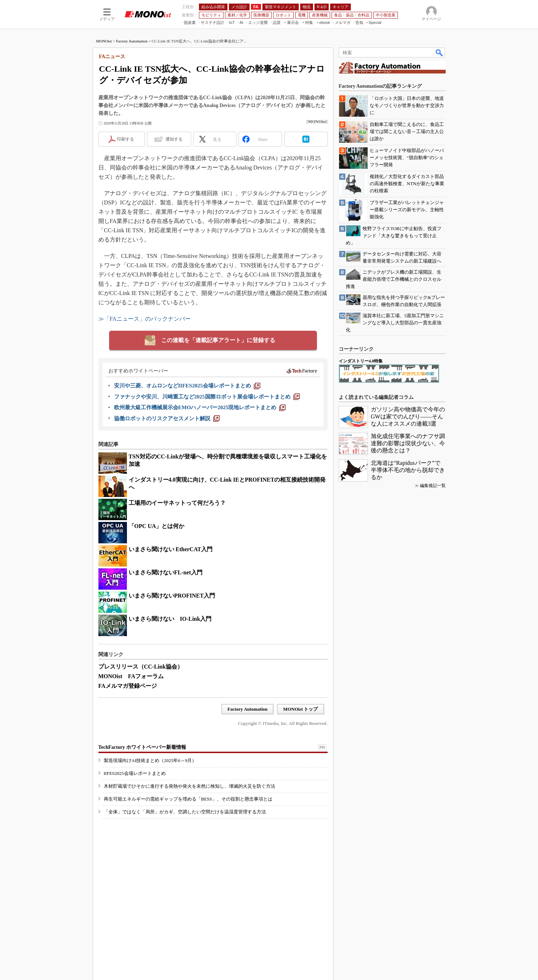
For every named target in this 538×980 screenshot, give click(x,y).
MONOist (104, 41)
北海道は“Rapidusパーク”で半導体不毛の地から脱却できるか (408, 470)
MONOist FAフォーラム (131, 676)
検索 (440, 52)
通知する (174, 139)
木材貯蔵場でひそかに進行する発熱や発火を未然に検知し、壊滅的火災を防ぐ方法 (189, 786)
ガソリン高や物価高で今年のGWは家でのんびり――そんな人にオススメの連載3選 (408, 417)
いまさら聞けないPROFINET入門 (172, 596)
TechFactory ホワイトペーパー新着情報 (142, 747)
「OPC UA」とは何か (157, 526)
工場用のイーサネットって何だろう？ (177, 503)
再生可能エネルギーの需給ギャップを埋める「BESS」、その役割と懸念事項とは (188, 799)
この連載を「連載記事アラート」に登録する (218, 340)
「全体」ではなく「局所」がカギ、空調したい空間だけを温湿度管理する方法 (185, 812)
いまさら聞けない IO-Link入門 (170, 619)
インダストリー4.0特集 (361, 361)
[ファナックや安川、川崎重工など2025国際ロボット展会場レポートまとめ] (207, 397)
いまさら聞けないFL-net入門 (166, 572)
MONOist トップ (300, 709)
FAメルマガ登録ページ (128, 686)
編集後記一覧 (433, 486)
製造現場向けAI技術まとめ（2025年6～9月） (150, 760)
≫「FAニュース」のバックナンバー (145, 319)
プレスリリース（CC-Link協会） (141, 667)
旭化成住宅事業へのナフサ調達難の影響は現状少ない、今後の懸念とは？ (408, 443)
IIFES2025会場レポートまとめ (135, 773)
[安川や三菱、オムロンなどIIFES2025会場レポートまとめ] (187, 386)
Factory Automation (132, 41)
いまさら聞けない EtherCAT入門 (171, 549)
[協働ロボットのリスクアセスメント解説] (167, 418)
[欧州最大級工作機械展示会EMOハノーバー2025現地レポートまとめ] (200, 407)
